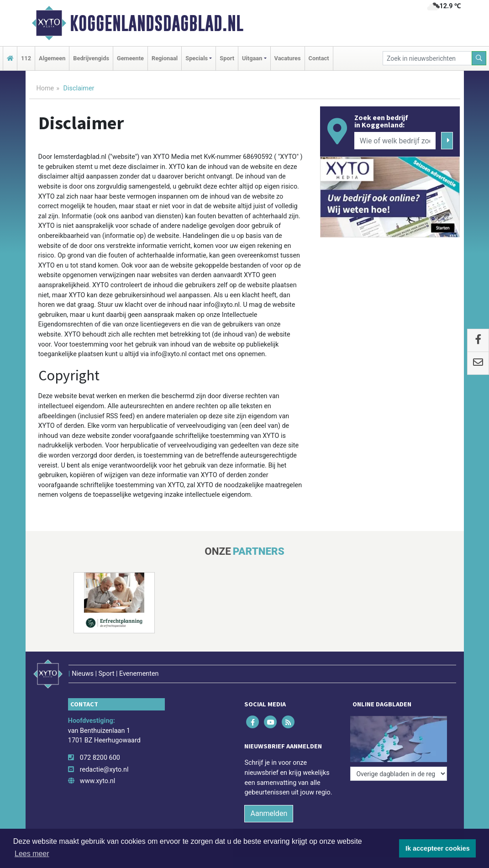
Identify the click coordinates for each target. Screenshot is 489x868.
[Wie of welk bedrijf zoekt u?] (395, 141)
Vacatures (288, 58)
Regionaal (165, 58)
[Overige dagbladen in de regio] (399, 774)
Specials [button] (197, 58)
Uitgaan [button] (252, 58)
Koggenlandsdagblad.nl (157, 23)
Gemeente (130, 58)
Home (45, 88)
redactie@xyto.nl (104, 770)
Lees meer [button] (32, 854)
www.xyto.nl (97, 781)
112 (26, 58)
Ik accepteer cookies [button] (438, 848)
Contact (319, 58)
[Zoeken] (479, 58)
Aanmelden (269, 813)
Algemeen (52, 58)
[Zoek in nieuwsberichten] (427, 58)
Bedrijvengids (91, 58)
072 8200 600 (100, 758)
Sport (227, 58)
